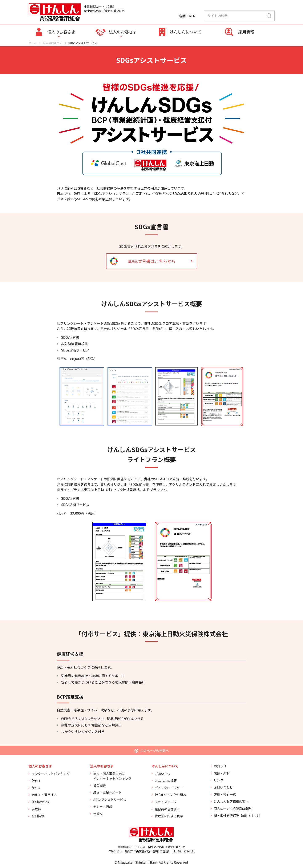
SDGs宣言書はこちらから (152, 261)
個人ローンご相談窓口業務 (233, 809)
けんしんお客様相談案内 (231, 801)
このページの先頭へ (155, 750)
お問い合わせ (223, 787)
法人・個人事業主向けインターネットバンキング (112, 776)
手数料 (36, 809)
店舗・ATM (222, 773)
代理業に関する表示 (169, 816)
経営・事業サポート (107, 793)
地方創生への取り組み (170, 795)
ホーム (33, 43)
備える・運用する (44, 795)
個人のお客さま (61, 32)
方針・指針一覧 (225, 794)
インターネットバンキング (51, 774)
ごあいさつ (163, 774)
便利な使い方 (41, 802)
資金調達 (100, 785)
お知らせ (220, 766)
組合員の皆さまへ (167, 809)
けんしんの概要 (166, 781)
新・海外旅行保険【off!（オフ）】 (238, 815)
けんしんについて (185, 32)
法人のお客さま (123, 32)
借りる (36, 788)
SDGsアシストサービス (110, 799)
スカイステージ (166, 802)
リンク (219, 780)
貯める (36, 781)
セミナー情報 (103, 807)
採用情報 (246, 32)
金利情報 (38, 816)
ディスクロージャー (169, 788)
